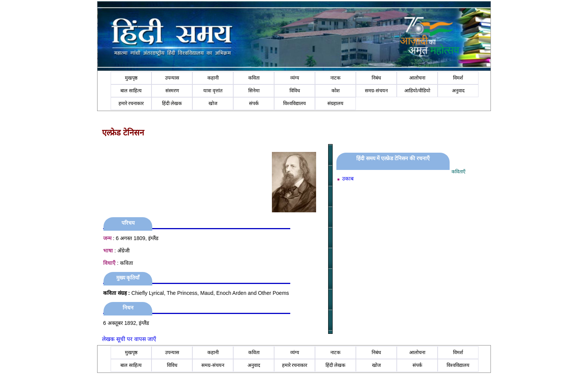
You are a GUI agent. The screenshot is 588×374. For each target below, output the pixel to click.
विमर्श (458, 78)
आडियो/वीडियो (417, 91)
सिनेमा (254, 91)
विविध (295, 91)
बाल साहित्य (131, 91)
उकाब (348, 179)
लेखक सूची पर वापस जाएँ (129, 339)
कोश (336, 91)
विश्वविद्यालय (295, 103)
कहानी (213, 78)
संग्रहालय (335, 103)
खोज (213, 103)
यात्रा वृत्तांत (213, 91)
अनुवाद (458, 91)
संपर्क (254, 103)
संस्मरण (172, 91)
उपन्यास (172, 78)
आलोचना (417, 78)
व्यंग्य (295, 78)
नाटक (335, 78)
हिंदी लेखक (172, 103)
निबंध (376, 78)
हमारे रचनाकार (131, 103)
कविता (254, 78)
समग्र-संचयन (376, 91)
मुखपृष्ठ (131, 78)
